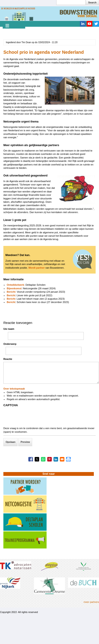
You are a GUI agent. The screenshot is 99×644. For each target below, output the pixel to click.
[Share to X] (37, 459)
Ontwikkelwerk (15, 285)
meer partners (91, 602)
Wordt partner (37, 268)
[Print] (68, 459)
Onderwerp (10, 344)
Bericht (11, 295)
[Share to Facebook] (31, 459)
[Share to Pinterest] (49, 459)
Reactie (8, 359)
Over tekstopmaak (14, 389)
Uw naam (9, 329)
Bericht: (12, 292)
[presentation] (38, 418)
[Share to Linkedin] (56, 459)
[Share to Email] (62, 459)
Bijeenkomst (14, 288)
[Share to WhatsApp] (43, 459)
